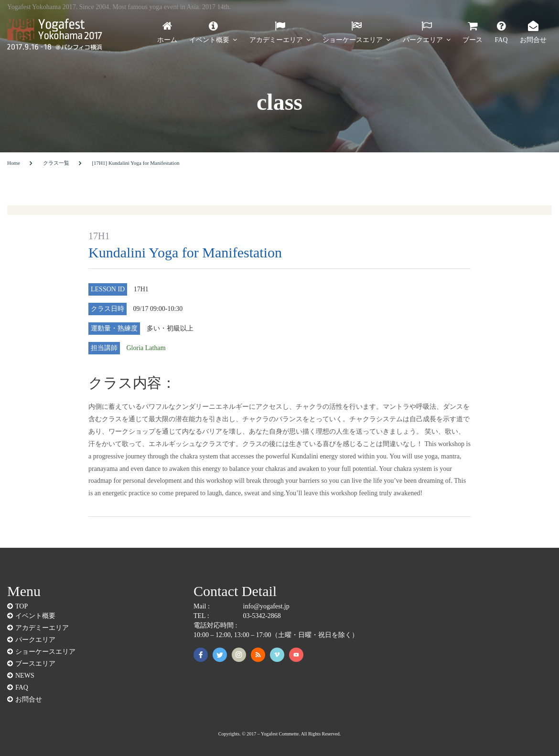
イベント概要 (209, 40)
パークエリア (423, 40)
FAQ (501, 40)
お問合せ (533, 40)
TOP (21, 606)
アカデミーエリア (276, 40)
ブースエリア (35, 663)
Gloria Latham (146, 348)
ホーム (167, 40)
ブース (473, 40)
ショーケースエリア (353, 40)
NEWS (25, 675)
